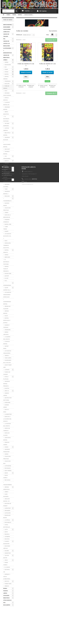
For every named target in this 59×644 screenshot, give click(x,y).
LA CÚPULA (7, 520)
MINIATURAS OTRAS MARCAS (7, 599)
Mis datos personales (7, 625)
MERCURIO (7, 257)
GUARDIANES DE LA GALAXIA (7, 361)
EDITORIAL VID (7, 571)
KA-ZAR (6, 278)
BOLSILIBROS (7, 605)
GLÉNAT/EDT (8, 508)
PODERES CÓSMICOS (6, 221)
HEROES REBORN (6, 164)
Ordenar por (19, 35)
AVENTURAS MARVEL (7, 439)
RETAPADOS (7, 468)
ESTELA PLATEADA (6, 378)
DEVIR (6, 532)
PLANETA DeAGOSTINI (6, 542)
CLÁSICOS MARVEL (6, 343)
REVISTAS (7, 539)
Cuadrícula (52, 35)
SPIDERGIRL (7, 330)
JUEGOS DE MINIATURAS (6, 56)
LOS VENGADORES (7, 157)
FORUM (6, 72)
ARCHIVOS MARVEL (7, 176)
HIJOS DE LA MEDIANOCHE (7, 216)
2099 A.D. (7, 391)
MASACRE (7, 84)
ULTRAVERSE (8, 466)
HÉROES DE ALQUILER (7, 307)
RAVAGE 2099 (8, 273)
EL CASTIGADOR (7, 171)
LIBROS (5, 593)
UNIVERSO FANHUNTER (7, 451)
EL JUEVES (7, 567)
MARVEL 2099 (8, 224)
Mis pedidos (5, 619)
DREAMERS (7, 511)
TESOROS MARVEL (6, 153)
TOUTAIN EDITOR (6, 557)
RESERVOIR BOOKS (7, 516)
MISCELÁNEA (7, 46)
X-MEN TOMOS (6, 228)
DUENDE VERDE (6, 406)
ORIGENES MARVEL (7, 108)
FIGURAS (6, 591)
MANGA (5, 588)
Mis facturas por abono (7, 621)
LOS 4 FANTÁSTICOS (7, 181)
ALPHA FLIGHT (8, 168)
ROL (4, 39)
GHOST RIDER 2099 (7, 366)
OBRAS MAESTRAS (6, 113)
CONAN (6, 447)
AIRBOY (6, 492)
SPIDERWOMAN (7, 285)
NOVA (6, 241)
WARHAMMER (7, 27)
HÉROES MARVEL (6, 312)
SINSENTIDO (7, 553)
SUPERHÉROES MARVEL (7, 303)
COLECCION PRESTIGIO (7, 209)
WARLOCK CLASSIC (6, 434)
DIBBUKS (7, 586)
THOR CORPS (8, 358)
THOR (6, 189)
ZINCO (6, 560)
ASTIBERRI (7, 537)
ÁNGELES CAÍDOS (6, 443)
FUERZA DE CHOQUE (7, 373)
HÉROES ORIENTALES (6, 488)
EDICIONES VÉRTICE (7, 547)
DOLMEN (7, 551)
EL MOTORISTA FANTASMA (6, 119)
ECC (5, 67)
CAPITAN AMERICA (6, 129)
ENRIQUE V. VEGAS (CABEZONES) (7, 577)
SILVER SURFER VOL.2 (7, 289)
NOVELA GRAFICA (6, 99)
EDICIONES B (8, 522)
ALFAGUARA (7, 513)
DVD (4, 603)
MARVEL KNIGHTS (6, 251)
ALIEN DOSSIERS (6, 495)
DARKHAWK (7, 403)
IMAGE (6, 473)
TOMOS (6, 213)
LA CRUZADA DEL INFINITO (7, 425)
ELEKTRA (7, 388)
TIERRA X (7, 356)
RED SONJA (7, 480)
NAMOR (6, 231)
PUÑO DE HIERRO (6, 87)
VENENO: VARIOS (6, 394)
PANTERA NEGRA (6, 204)
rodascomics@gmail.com (27, 634)
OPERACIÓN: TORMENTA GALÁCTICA (7, 245)
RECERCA (7, 534)
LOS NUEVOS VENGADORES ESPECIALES (7, 295)
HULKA (6, 316)
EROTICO (7, 581)
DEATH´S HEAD (6, 411)
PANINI (6, 69)
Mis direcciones (6, 623)
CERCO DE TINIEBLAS (7, 429)
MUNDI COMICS (6, 564)
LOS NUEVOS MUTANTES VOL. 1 (7, 236)
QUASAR (7, 276)
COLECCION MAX (7, 462)
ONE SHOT (7, 149)
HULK (6, 91)
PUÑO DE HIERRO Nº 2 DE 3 (47, 65)
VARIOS (6, 255)
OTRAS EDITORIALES (7, 526)
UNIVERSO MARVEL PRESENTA (7, 384)
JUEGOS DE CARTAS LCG (7, 42)
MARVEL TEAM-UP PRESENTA (6, 269)
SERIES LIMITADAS (6, 333)
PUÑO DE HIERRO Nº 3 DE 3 (26, 65)
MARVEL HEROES (6, 78)
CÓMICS (5, 60)
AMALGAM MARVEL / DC (6, 500)
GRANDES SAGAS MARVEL (7, 94)
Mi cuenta (5, 617)
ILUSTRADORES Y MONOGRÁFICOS (7, 51)
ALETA (6, 529)
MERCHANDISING (8, 25)
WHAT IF (6, 161)
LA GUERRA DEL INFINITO (7, 338)
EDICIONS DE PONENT (7, 505)
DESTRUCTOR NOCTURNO (7, 399)
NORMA (6, 62)
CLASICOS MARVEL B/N (6, 104)
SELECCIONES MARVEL (7, 146)
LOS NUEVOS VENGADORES (7, 352)
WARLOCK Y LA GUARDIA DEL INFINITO (7, 419)
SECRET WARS (6, 347)
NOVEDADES (8, 65)
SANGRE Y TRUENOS (7, 326)
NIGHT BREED (8, 471)
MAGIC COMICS (6, 476)
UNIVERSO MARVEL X (7, 193)
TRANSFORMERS (7, 485)
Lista (56, 35)
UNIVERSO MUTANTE (7, 139)
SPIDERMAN (7, 81)
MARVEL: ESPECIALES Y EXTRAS (7, 320)
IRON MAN (7, 196)
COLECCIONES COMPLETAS (7, 31)
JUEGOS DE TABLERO (6, 35)
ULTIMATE (7, 370)
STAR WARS (6, 596)
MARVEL (6, 74)
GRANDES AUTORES (6, 186)
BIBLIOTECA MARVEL (7, 134)
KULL (6, 281)
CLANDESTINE (8, 414)
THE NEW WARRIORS (6, 125)
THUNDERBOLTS (7, 201)
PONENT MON (8, 584)
